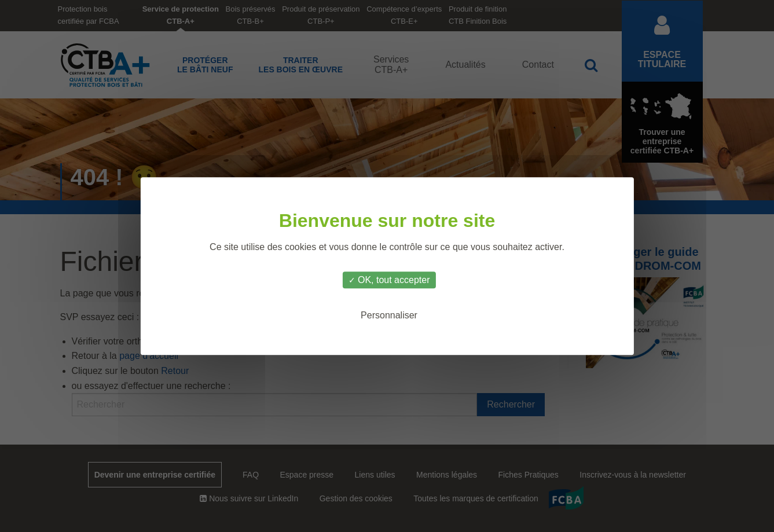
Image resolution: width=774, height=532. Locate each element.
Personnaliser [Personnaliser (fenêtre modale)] (389, 315)
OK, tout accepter (389, 280)
